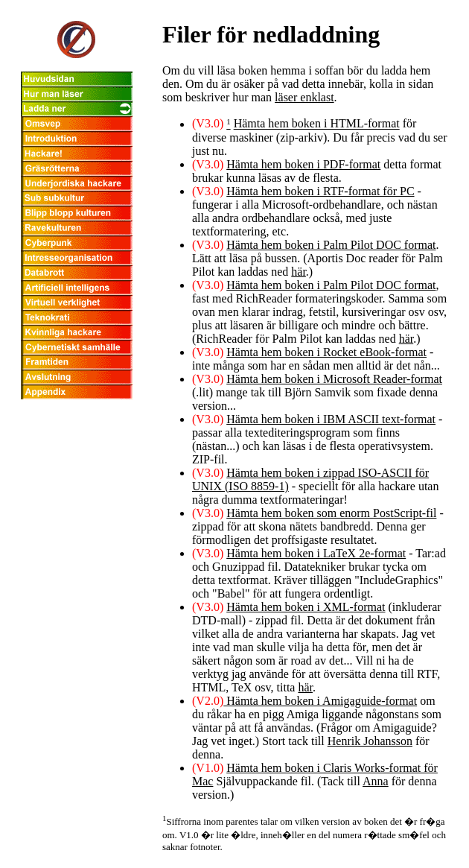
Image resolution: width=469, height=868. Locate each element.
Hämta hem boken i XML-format (306, 607)
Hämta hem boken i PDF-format (303, 164)
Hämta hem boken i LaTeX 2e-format (316, 553)
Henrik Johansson (370, 741)
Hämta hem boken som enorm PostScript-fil (331, 513)
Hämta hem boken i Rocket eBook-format (326, 352)
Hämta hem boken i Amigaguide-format (320, 701)
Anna (376, 781)
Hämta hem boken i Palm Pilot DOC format (331, 245)
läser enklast (304, 97)
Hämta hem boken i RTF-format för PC (320, 191)
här (299, 272)
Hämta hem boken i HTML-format (317, 124)
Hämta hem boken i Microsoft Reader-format (334, 379)
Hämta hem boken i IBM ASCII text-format (331, 419)
